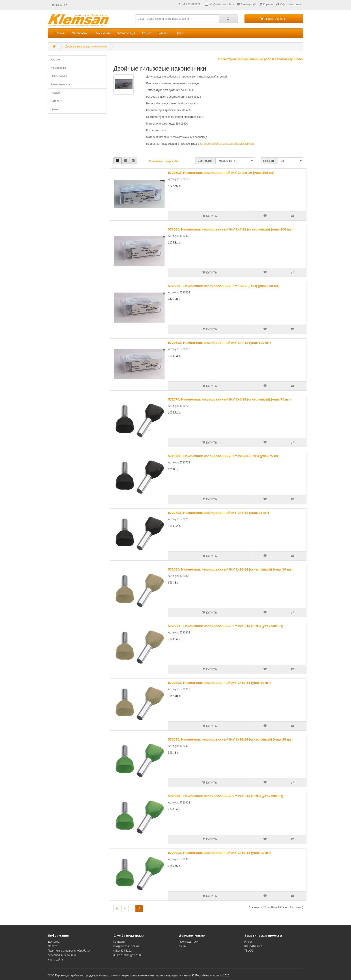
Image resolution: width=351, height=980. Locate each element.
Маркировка (79, 33)
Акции (183, 946)
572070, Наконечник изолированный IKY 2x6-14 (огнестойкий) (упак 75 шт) (229, 399)
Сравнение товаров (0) (163, 161)
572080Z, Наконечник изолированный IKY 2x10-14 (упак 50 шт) (219, 683)
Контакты (119, 942)
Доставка (54, 942)
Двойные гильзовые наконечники (86, 47)
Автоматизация (126, 33)
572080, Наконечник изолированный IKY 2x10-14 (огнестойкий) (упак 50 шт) (230, 569)
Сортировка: (205, 161)
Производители (188, 942)
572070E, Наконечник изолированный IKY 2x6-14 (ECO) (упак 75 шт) (224, 456)
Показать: (269, 161)
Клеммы (60, 33)
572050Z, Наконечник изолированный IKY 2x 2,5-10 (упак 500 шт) (221, 173)
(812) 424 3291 (123, 951)
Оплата (52, 946)
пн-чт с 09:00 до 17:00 (127, 955)
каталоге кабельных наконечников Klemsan (227, 144)
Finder (248, 942)
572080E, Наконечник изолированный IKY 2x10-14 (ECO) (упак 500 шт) (226, 626)
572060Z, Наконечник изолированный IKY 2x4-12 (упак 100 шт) (219, 343)
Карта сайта (55, 960)
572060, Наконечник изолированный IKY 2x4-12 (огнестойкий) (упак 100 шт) (230, 229)
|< (118, 909)
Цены (179, 33)
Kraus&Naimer (253, 946)
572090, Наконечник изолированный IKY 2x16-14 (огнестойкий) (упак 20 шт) (230, 739)
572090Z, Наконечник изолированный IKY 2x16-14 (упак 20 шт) (219, 853)
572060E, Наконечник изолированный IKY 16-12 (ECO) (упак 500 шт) (224, 286)
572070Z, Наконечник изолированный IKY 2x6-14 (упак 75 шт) (219, 513)
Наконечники (102, 33)
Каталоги (163, 33)
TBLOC (249, 951)
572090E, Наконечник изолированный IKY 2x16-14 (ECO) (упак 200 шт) (226, 796)
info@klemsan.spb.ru (126, 946)
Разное (147, 33)
